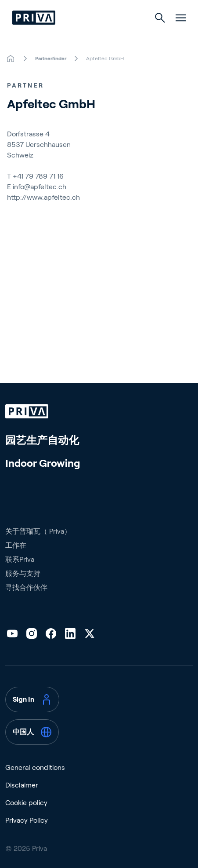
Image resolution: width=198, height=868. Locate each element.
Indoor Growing (43, 463)
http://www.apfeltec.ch (43, 197)
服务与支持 (23, 573)
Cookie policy (26, 803)
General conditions (35, 767)
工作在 (16, 545)
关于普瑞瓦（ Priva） (38, 531)
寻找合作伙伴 (26, 588)
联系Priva (20, 559)
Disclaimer (22, 785)
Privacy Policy (27, 820)
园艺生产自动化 (42, 440)
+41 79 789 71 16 (38, 176)
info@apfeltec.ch (40, 187)
